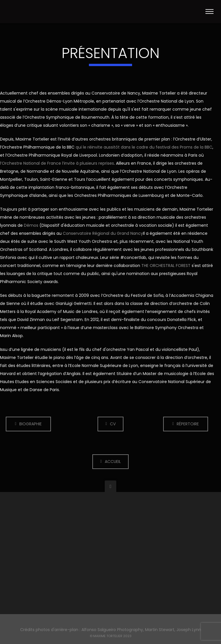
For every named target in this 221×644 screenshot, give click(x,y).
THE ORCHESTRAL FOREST (166, 266)
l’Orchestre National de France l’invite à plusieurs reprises (57, 163)
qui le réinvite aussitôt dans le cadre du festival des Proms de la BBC (144, 147)
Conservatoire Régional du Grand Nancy (103, 233)
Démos (31, 225)
